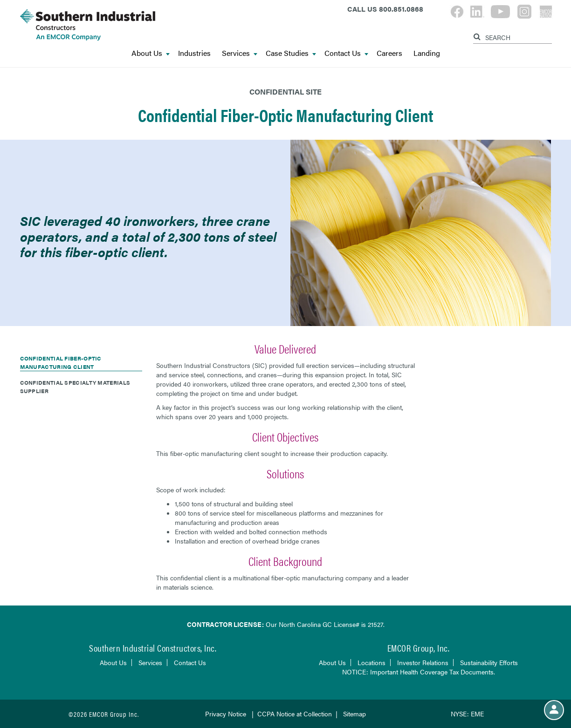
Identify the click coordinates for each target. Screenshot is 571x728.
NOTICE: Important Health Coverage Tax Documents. (419, 672)
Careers (389, 53)
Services (240, 53)
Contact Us (346, 53)
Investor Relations (423, 662)
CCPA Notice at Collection (295, 714)
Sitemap (354, 714)
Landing (427, 53)
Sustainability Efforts (489, 662)
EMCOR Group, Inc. (419, 648)
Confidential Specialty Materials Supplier (75, 387)
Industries (194, 53)
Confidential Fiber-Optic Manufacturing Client (61, 362)
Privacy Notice (226, 714)
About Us (151, 53)
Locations (371, 662)
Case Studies (291, 53)
